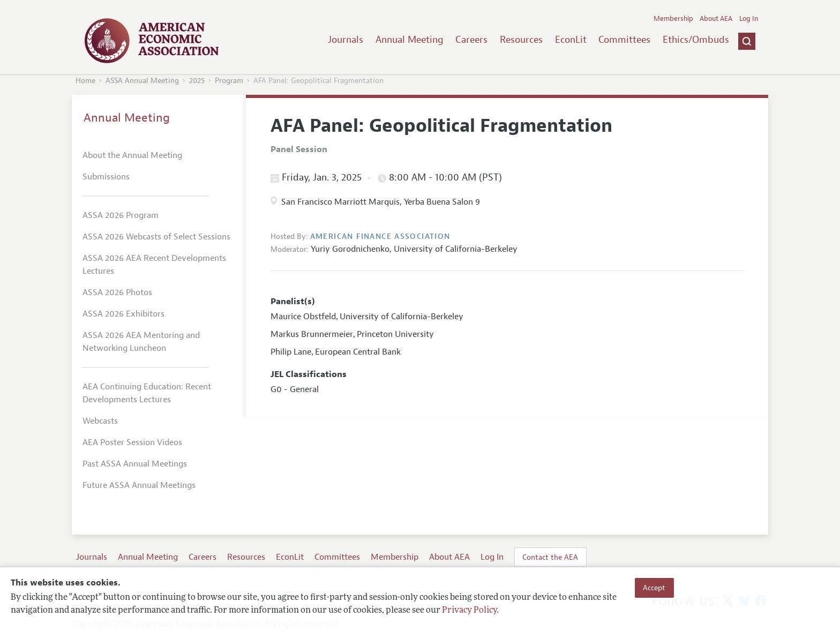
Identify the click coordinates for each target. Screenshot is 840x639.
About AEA (716, 19)
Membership (673, 19)
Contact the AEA (550, 557)
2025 (197, 81)
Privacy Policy (469, 611)
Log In (749, 19)
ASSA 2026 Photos (117, 292)
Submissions (106, 177)
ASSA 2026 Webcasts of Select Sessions (156, 237)
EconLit (571, 40)
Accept (654, 588)
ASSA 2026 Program (121, 215)
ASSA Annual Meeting (142, 81)
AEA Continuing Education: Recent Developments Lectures (147, 393)
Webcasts (100, 421)
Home (85, 81)
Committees (624, 40)
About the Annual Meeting (132, 155)
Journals (346, 40)
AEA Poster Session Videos (132, 442)
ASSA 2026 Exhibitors (123, 314)
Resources (521, 40)
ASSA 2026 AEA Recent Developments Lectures (154, 265)
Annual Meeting (410, 40)
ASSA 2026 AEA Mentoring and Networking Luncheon (141, 342)
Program (229, 81)
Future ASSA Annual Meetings (139, 485)
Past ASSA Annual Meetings (135, 464)
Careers (471, 40)
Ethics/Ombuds (696, 40)
